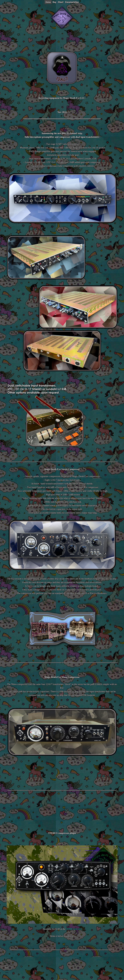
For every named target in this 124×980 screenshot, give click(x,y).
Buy (54, 2)
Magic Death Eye (7, 972)
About (61, 2)
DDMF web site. (74, 929)
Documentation (72, 2)
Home (48, 2)
